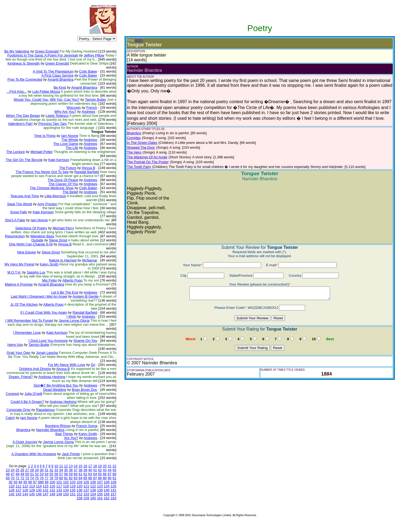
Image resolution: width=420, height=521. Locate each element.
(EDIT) (139, 41)
